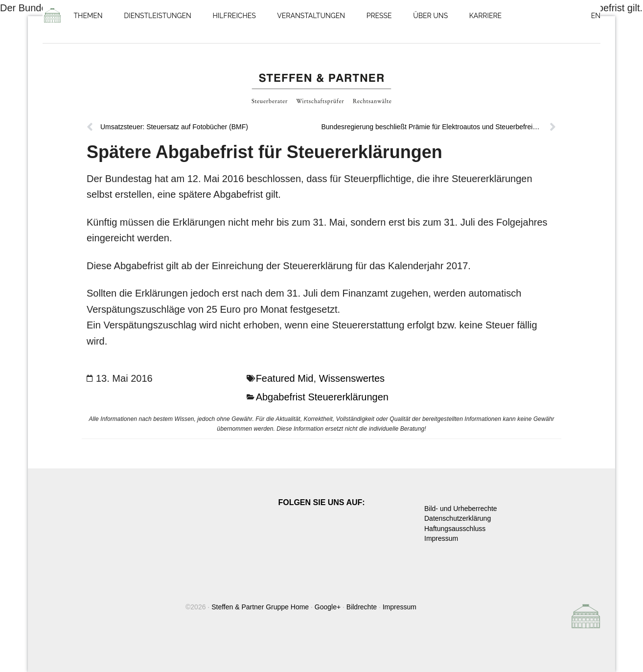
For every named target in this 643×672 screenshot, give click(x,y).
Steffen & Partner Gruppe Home (260, 607)
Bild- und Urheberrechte (461, 509)
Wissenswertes (352, 378)
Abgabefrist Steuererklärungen (322, 397)
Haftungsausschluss (455, 529)
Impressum (441, 538)
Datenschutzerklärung (458, 518)
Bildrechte (362, 607)
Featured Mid (285, 378)
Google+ (328, 607)
